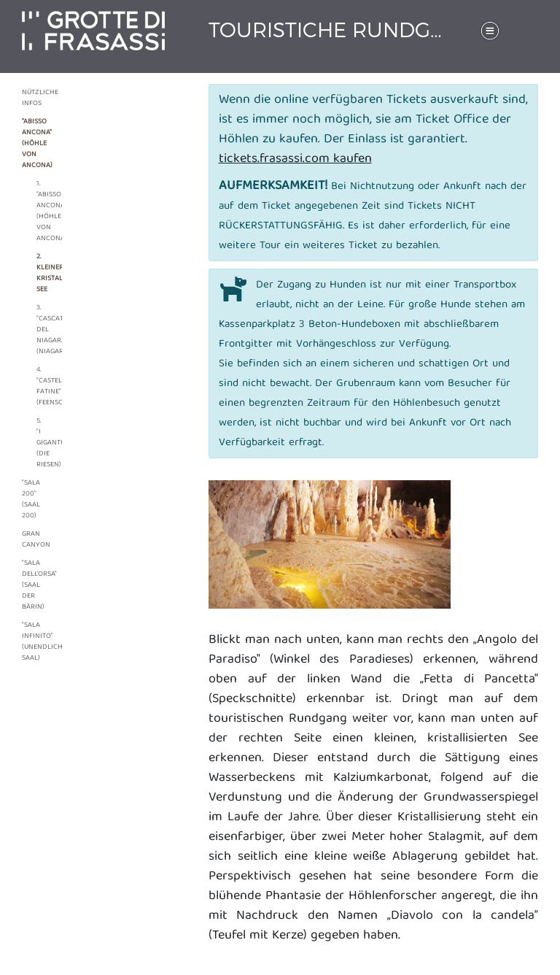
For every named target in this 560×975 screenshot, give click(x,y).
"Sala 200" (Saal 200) (31, 500)
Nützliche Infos (31, 98)
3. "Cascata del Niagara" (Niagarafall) (40, 330)
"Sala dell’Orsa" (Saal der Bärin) (31, 585)
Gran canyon (31, 540)
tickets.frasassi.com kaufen (295, 159)
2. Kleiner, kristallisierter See (40, 273)
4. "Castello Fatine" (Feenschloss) (40, 386)
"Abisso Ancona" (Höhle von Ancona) (31, 144)
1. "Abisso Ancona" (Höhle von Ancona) (40, 211)
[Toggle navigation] (490, 31)
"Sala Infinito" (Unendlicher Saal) (31, 642)
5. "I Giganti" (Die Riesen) (40, 443)
